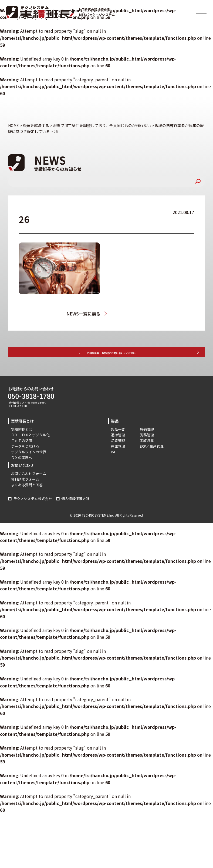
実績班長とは (22, 445)
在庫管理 (118, 462)
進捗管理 (118, 450)
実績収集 (147, 456)
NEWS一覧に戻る (79, 314)
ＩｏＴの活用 (22, 456)
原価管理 (147, 445)
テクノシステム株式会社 (33, 514)
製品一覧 (118, 445)
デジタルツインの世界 (29, 467)
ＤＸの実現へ (22, 473)
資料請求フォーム (25, 495)
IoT (113, 467)
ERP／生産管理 (152, 462)
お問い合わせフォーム (29, 489)
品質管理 (118, 456)
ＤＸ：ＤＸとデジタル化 (30, 450)
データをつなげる (25, 462)
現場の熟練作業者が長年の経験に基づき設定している (130, 314)
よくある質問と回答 (27, 500)
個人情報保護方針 (75, 514)
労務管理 (147, 450)
